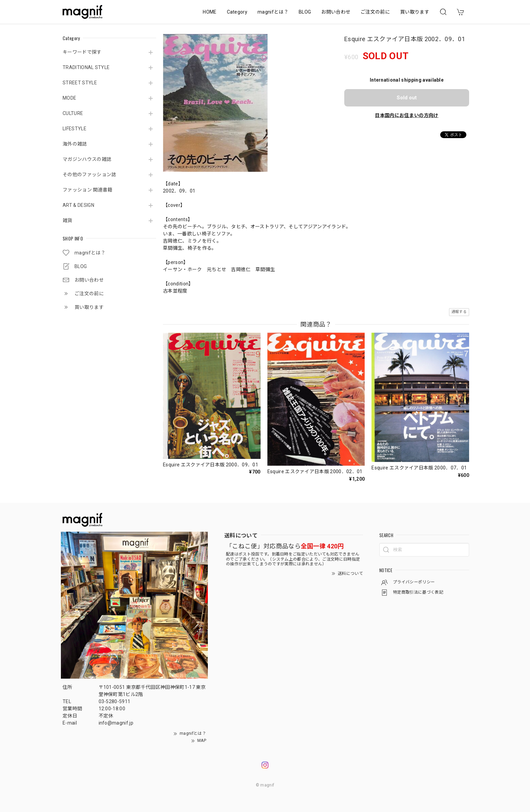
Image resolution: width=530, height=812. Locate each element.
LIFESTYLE (74, 129)
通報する (459, 312)
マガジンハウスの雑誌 (87, 159)
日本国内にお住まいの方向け (407, 115)
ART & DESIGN (78, 205)
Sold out (407, 98)
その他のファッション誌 (89, 175)
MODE (69, 98)
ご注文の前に (375, 12)
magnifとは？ (273, 12)
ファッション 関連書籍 (88, 190)
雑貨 (68, 220)
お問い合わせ (336, 12)
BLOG (305, 12)
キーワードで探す (82, 52)
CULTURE (73, 113)
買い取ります (415, 12)
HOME (210, 12)
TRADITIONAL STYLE (86, 67)
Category (237, 12)
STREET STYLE (80, 83)
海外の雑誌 (75, 144)
